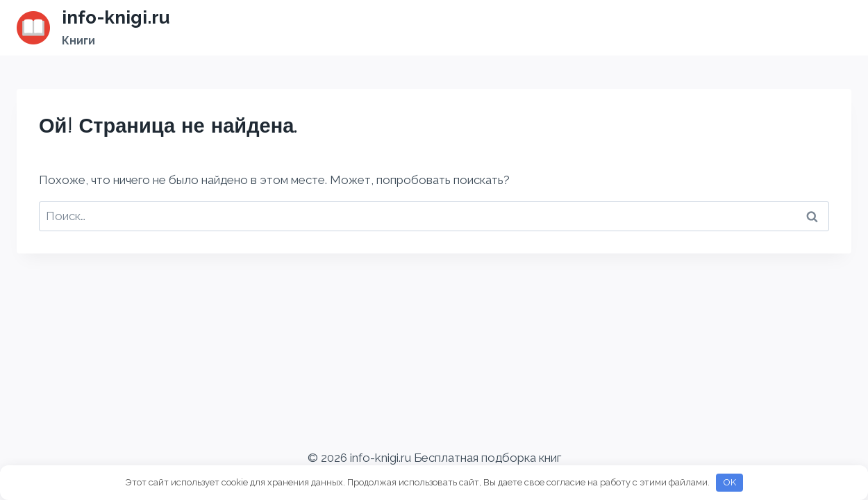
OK (730, 482)
